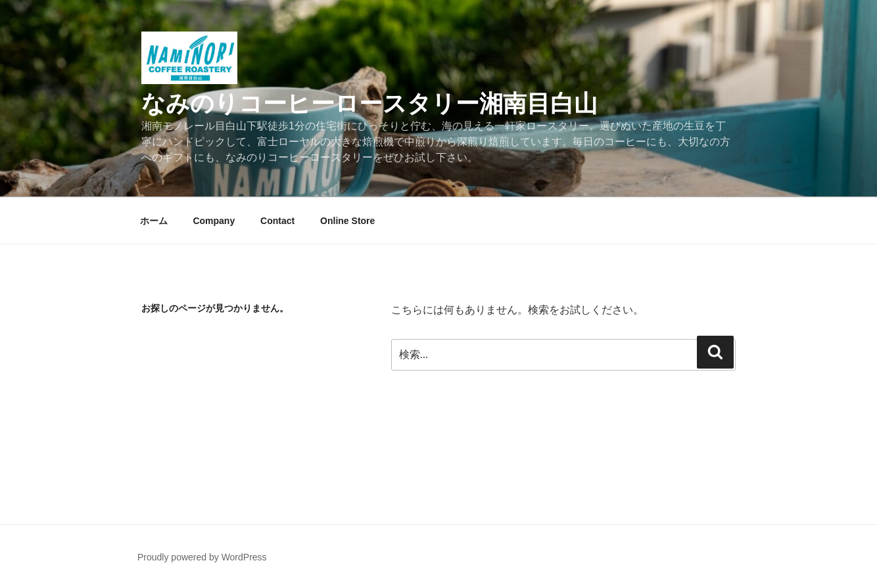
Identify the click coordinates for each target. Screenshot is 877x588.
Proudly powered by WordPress (202, 557)
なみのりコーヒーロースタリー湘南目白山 (369, 103)
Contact (277, 221)
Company (214, 221)
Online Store (347, 221)
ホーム (154, 221)
